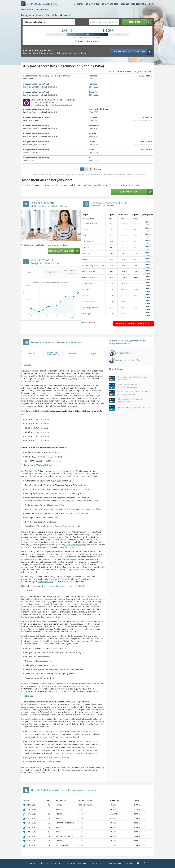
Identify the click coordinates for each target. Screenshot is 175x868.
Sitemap (129, 863)
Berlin (84, 235)
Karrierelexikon (139, 4)
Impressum (57, 863)
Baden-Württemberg (91, 223)
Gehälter (79, 4)
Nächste (98, 169)
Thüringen (86, 314)
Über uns (44, 863)
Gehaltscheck (92, 4)
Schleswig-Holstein (90, 308)
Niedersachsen (88, 271)
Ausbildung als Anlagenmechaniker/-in (68, 586)
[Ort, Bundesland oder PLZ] (104, 22)
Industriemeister (46, 582)
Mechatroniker (53, 542)
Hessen (85, 259)
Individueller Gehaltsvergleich (132, 323)
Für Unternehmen (114, 863)
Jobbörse (124, 4)
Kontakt (32, 863)
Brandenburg (88, 241)
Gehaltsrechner (110, 4)
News (152, 4)
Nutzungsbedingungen (76, 863)
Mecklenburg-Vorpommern (93, 265)
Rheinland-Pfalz (89, 284)
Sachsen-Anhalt (89, 302)
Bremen (85, 247)
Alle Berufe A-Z (87, 322)
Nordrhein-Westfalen (91, 278)
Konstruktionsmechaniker (75, 545)
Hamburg (86, 253)
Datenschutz (96, 863)
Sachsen (85, 296)
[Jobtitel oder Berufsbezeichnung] (49, 22)
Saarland (86, 290)
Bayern (85, 229)
